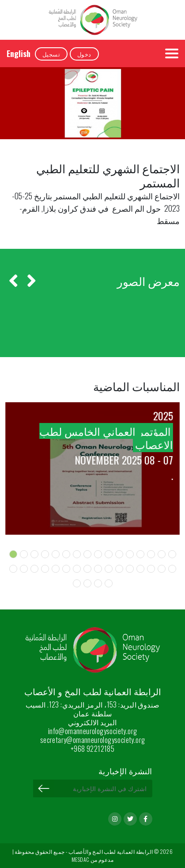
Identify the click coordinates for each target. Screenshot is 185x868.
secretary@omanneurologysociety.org (93, 740)
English (19, 53)
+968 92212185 (92, 749)
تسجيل (51, 54)
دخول (84, 54)
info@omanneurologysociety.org (93, 731)
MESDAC (80, 859)
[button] (13, 554)
